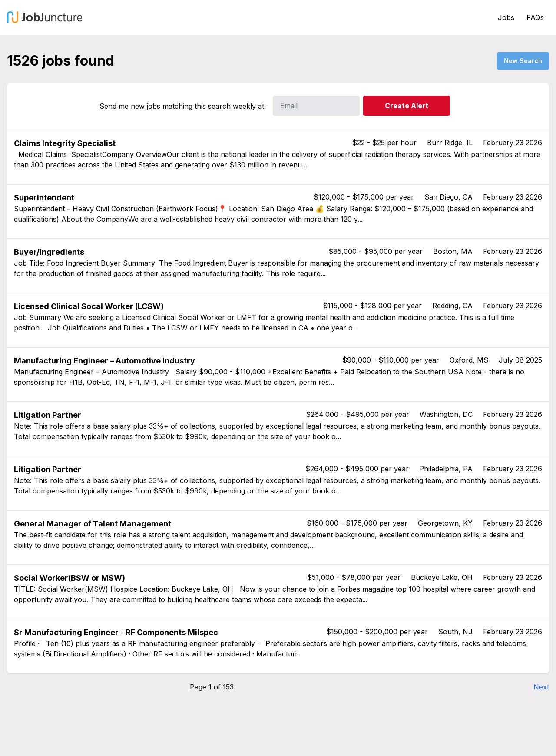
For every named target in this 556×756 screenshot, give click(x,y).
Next (541, 687)
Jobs (506, 17)
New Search (523, 61)
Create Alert (407, 106)
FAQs (535, 17)
